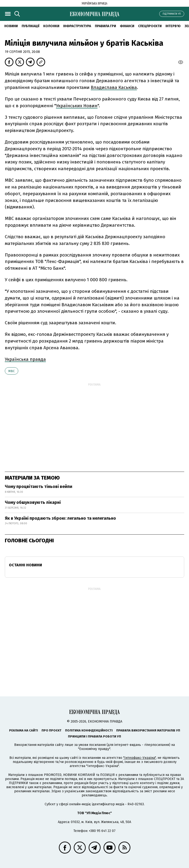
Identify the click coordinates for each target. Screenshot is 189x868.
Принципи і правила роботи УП (94, 736)
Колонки (51, 26)
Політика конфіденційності (89, 730)
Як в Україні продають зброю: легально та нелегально (60, 518)
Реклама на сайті (24, 730)
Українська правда (25, 359)
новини (11, 26)
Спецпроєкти (150, 26)
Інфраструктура (77, 26)
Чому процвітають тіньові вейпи (39, 487)
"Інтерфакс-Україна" (140, 758)
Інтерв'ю (173, 26)
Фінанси (127, 26)
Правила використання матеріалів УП (148, 730)
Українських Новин (77, 106)
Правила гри (105, 26)
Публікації (30, 26)
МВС (12, 371)
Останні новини (25, 565)
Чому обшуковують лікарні (33, 502)
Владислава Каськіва (114, 87)
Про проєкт (52, 730)
